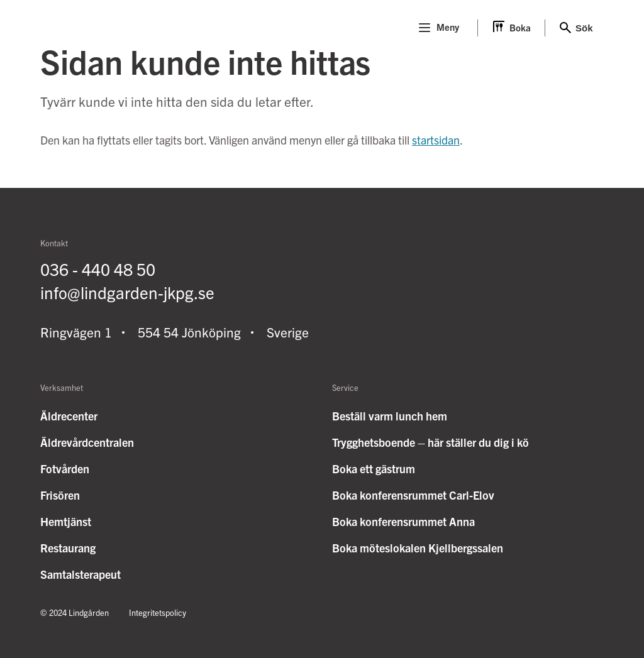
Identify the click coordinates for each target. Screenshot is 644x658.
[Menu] (425, 28)
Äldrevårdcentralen (87, 442)
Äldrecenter (69, 416)
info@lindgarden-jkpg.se (127, 292)
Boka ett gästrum (374, 469)
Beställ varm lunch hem (390, 416)
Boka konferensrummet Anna (403, 521)
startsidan (436, 140)
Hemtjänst (66, 521)
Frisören (60, 495)
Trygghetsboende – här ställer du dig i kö (430, 442)
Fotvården (65, 469)
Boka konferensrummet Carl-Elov (413, 495)
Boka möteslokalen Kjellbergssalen (418, 548)
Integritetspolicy (158, 612)
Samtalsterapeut (80, 574)
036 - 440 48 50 (98, 269)
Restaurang (68, 548)
